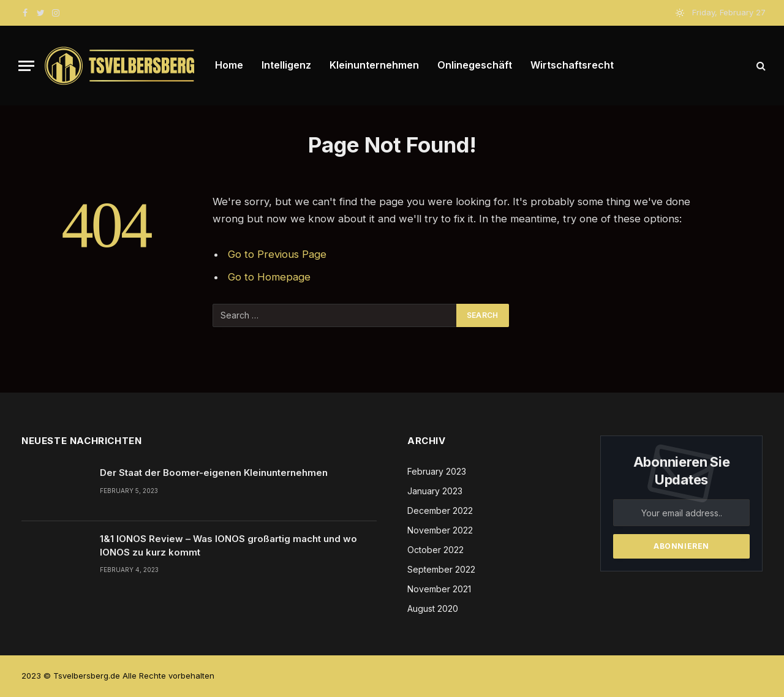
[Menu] (26, 66)
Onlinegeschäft (475, 65)
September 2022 (441, 569)
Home (229, 65)
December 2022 (440, 511)
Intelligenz (286, 65)
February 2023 (437, 471)
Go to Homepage (269, 277)
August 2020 (433, 608)
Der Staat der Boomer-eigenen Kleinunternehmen (214, 473)
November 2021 (439, 589)
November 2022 (440, 530)
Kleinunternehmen (374, 65)
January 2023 (435, 491)
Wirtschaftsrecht (572, 65)
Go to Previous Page (277, 254)
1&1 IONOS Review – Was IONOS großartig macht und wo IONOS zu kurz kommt (228, 545)
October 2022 (435, 550)
